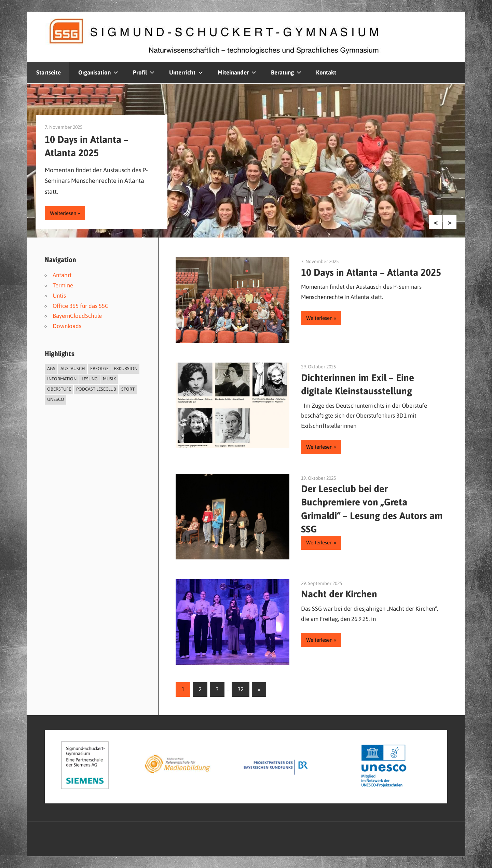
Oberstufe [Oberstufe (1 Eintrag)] (59, 389)
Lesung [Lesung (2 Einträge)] (90, 379)
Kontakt (326, 72)
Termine (63, 285)
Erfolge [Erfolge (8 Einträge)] (99, 369)
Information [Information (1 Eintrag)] (62, 379)
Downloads (67, 326)
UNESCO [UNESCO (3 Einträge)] (56, 399)
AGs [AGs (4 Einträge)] (51, 369)
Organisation (98, 72)
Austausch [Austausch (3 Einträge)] (73, 369)
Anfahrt (62, 275)
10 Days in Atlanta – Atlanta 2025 (371, 272)
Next (450, 222)
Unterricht (186, 72)
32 (241, 689)
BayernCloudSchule (77, 316)
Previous (436, 222)
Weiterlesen (63, 213)
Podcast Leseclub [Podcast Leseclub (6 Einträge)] (96, 389)
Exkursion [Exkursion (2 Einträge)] (126, 369)
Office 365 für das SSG (81, 306)
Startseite (49, 72)
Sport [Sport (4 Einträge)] (128, 389)
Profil (144, 72)
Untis (59, 296)
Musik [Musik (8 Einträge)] (109, 379)
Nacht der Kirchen (339, 594)
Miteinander (237, 72)
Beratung (286, 72)
